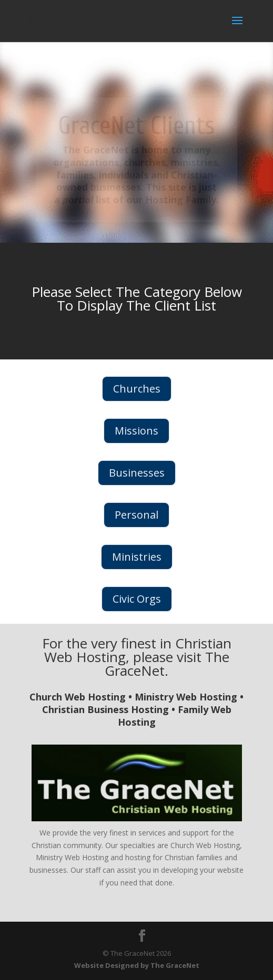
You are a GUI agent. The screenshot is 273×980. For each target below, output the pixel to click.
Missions (136, 431)
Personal (136, 515)
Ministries (137, 557)
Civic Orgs (137, 599)
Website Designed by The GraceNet (137, 965)
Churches (137, 389)
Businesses (137, 473)
